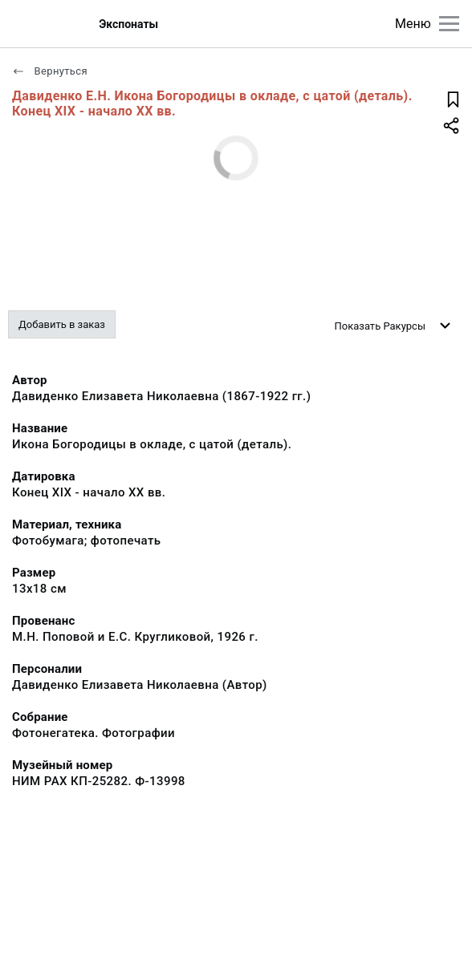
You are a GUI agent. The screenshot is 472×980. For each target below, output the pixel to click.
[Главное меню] (449, 24)
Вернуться (50, 71)
